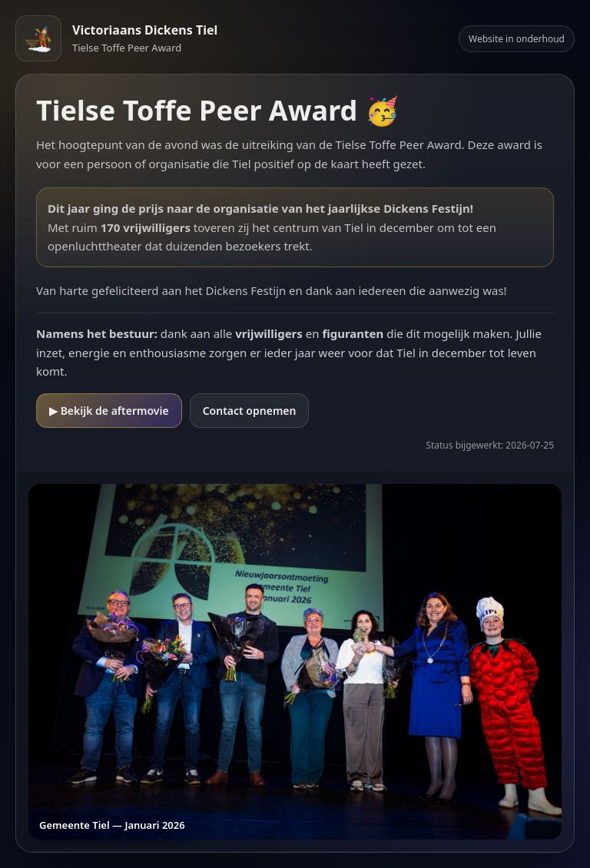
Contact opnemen (250, 411)
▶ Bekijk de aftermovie (109, 411)
